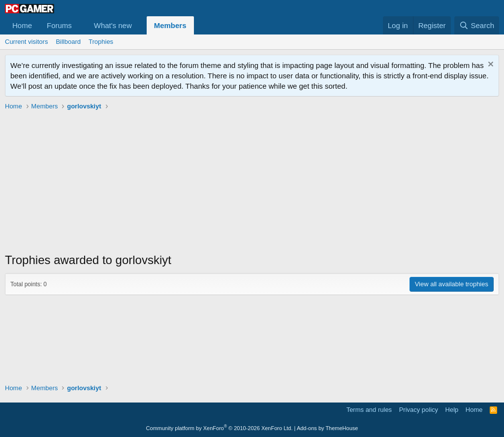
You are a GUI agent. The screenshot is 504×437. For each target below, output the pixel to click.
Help (452, 410)
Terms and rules (369, 410)
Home (22, 25)
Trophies (101, 42)
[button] (80, 25)
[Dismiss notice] (489, 65)
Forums (59, 25)
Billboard (68, 42)
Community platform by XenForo (220, 428)
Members (170, 25)
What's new (113, 25)
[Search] (477, 25)
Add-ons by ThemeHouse (328, 428)
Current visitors (26, 42)
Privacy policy (419, 410)
